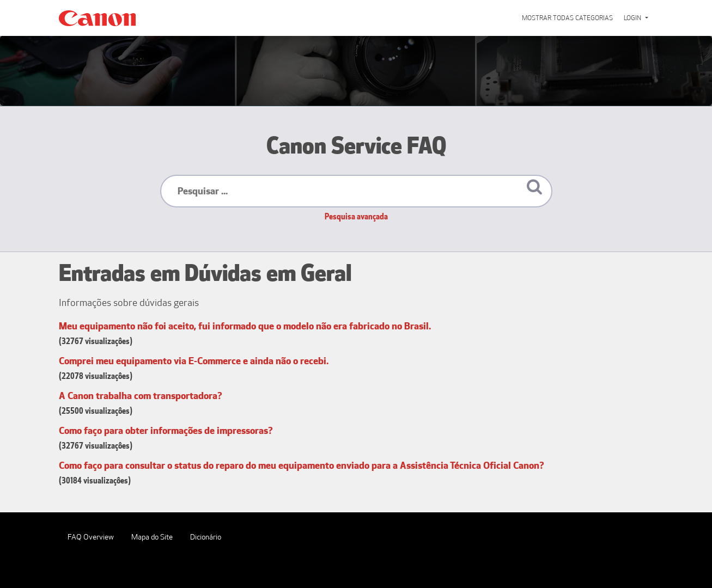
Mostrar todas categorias (567, 18)
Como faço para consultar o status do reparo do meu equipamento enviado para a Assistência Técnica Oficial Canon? (302, 465)
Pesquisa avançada (356, 217)
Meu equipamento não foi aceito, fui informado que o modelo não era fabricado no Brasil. (245, 326)
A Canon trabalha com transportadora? (141, 396)
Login (633, 18)
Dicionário (206, 537)
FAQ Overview (91, 537)
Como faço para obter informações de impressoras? (166, 431)
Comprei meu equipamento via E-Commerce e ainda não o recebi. (194, 361)
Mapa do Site (152, 537)
